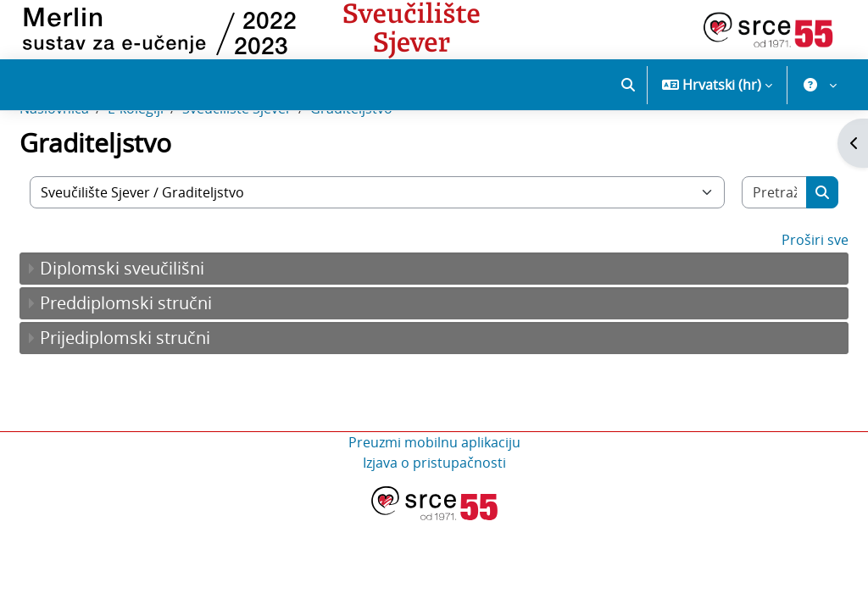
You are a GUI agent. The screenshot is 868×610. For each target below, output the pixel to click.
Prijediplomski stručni (166, 397)
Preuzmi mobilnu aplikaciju (434, 502)
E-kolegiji (176, 168)
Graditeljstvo (392, 168)
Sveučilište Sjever (278, 168)
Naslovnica (95, 168)
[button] (628, 85)
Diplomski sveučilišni (163, 327)
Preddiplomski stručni (167, 362)
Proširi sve (774, 299)
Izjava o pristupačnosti (434, 522)
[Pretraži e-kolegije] (739, 252)
